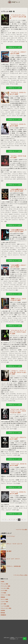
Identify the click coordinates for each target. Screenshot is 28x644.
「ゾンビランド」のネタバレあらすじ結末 (18, 53)
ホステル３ (13, 96)
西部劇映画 (3, 615)
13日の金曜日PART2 (15, 234)
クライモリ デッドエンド (16, 20)
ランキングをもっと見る (21, 575)
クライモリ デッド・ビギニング (18, 336)
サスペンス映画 (4, 599)
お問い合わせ (6, 638)
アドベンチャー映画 (5, 586)
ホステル (12, 160)
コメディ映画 (4, 591)
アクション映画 (4, 584)
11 (22, 520)
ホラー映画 (3, 604)
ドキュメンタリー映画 (6, 608)
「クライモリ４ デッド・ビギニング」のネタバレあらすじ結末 (18, 332)
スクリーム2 (13, 467)
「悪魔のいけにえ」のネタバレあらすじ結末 (18, 300)
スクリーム (13, 496)
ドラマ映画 (3, 593)
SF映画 (2, 582)
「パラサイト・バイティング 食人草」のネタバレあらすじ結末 (18, 372)
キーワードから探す (22, 530)
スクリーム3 (13, 441)
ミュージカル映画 (5, 606)
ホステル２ (13, 128)
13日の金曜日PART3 (15, 193)
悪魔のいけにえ (14, 302)
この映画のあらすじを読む (14, 47)
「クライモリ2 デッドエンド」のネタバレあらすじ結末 (18, 17)
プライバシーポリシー (20, 638)
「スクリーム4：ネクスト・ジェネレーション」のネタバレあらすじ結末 (18, 411)
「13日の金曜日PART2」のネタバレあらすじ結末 (18, 231)
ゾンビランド (13, 56)
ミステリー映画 (4, 602)
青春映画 (3, 597)
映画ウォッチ (14, 2)
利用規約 (12, 638)
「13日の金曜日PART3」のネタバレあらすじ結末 (18, 190)
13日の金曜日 (13, 269)
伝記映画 (3, 610)
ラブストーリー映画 (5, 595)
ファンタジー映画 (5, 588)
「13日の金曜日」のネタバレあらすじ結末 (18, 266)
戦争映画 (3, 613)
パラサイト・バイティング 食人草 (18, 376)
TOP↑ (25, 639)
